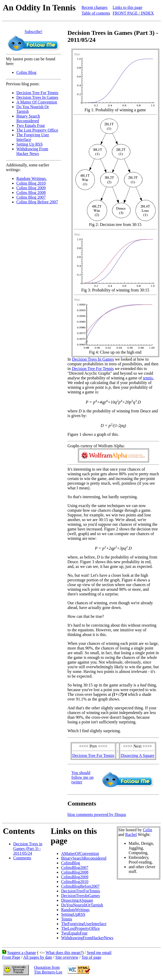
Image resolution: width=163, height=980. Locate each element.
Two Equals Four (31, 125)
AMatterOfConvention (80, 854)
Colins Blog (26, 72)
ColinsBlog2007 (75, 868)
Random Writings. (32, 179)
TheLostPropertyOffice (80, 928)
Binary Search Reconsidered (28, 118)
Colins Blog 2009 (31, 188)
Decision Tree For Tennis (37, 93)
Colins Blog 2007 (31, 197)
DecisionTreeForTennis (80, 891)
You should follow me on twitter (82, 777)
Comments (22, 858)
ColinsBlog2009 (75, 877)
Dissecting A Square (138, 755)
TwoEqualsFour (74, 933)
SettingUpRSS (73, 914)
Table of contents (96, 13)
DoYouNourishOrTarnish (82, 905)
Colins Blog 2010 (31, 183)
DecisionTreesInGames (80, 896)
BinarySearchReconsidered (84, 858)
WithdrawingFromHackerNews (87, 938)
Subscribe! (33, 32)
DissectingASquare (77, 900)
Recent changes (94, 7)
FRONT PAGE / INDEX (133, 13)
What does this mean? (64, 953)
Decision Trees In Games (37, 97)
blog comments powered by (97, 814)
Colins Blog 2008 (31, 193)
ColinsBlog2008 (75, 872)
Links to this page (127, 7)
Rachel (131, 835)
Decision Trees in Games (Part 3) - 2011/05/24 (28, 849)
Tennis (66, 919)
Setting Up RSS (29, 144)
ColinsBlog (70, 863)
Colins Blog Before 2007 (37, 202)
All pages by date (38, 957)
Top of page (91, 957)
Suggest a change (22, 953)
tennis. (148, 378)
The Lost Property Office (37, 130)
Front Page (11, 957)
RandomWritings (75, 910)
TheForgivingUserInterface (84, 924)
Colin (147, 830)
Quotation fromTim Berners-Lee (48, 970)
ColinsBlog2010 (75, 882)
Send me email (99, 953)
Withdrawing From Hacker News (32, 151)
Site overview (67, 957)
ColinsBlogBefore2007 (80, 886)
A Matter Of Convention (37, 102)
